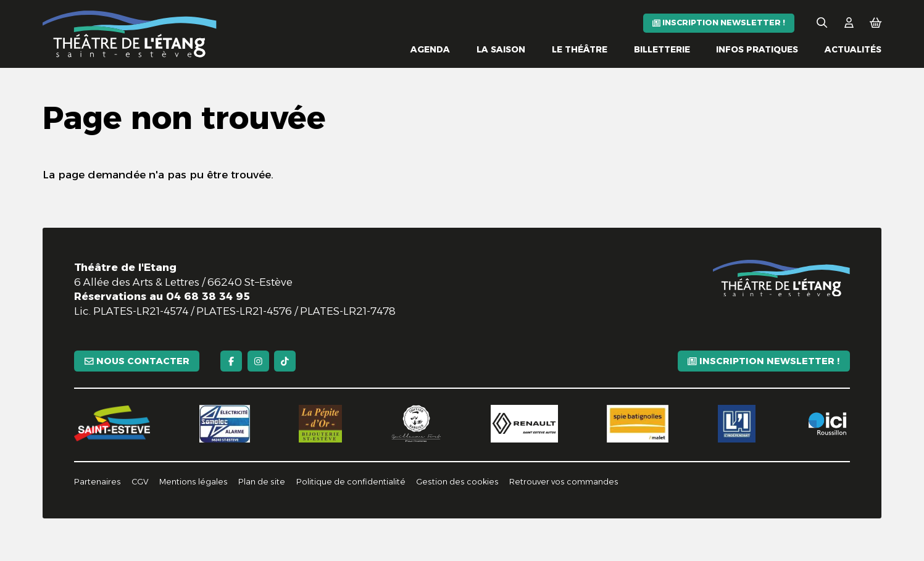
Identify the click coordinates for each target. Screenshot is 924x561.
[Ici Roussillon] (827, 424)
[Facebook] (231, 361)
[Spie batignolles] (638, 424)
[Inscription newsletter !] (719, 23)
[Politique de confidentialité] (351, 482)
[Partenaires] (98, 482)
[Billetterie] (662, 50)
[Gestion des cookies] (457, 482)
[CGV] (140, 482)
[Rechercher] (822, 23)
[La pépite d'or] (320, 424)
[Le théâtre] (580, 50)
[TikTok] (285, 361)
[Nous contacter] (137, 361)
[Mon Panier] (876, 23)
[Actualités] (853, 50)
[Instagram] (258, 361)
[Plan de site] (262, 482)
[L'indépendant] (737, 424)
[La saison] (501, 50)
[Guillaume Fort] (416, 424)
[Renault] (524, 424)
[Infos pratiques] (757, 50)
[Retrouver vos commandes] (564, 482)
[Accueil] (130, 34)
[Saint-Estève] (112, 423)
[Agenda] (430, 50)
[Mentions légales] (194, 482)
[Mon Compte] (849, 23)
